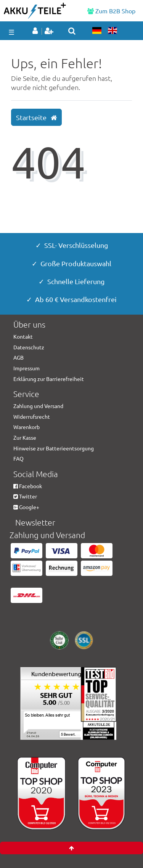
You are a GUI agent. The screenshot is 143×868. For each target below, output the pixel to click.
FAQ (18, 458)
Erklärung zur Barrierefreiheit (49, 379)
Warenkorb (27, 427)
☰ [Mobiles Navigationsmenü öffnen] (11, 32)
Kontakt (23, 336)
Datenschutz (29, 347)
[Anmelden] (36, 31)
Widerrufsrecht (32, 416)
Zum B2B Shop (111, 11)
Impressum (27, 368)
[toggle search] (72, 31)
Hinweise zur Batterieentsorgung (54, 448)
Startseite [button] (36, 117)
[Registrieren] (50, 31)
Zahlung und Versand (38, 406)
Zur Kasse (25, 437)
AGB (18, 357)
